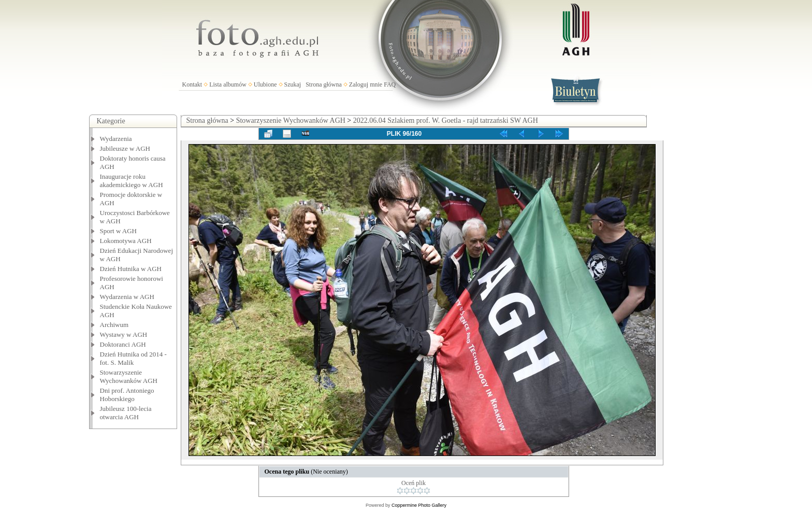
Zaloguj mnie (366, 84)
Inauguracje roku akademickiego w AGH (132, 181)
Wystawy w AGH (124, 334)
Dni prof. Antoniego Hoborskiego (127, 395)
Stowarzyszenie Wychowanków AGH (129, 376)
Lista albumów (228, 84)
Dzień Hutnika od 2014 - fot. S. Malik (133, 358)
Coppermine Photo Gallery (419, 505)
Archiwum (114, 325)
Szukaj (293, 84)
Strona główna (324, 84)
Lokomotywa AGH (126, 241)
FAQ (390, 84)
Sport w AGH (119, 231)
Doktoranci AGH (123, 344)
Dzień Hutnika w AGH (131, 269)
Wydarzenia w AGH (127, 297)
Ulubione (265, 84)
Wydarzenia (116, 139)
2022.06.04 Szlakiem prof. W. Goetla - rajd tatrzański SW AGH (446, 120)
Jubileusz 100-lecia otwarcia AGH (126, 413)
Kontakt (192, 84)
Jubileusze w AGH (125, 148)
